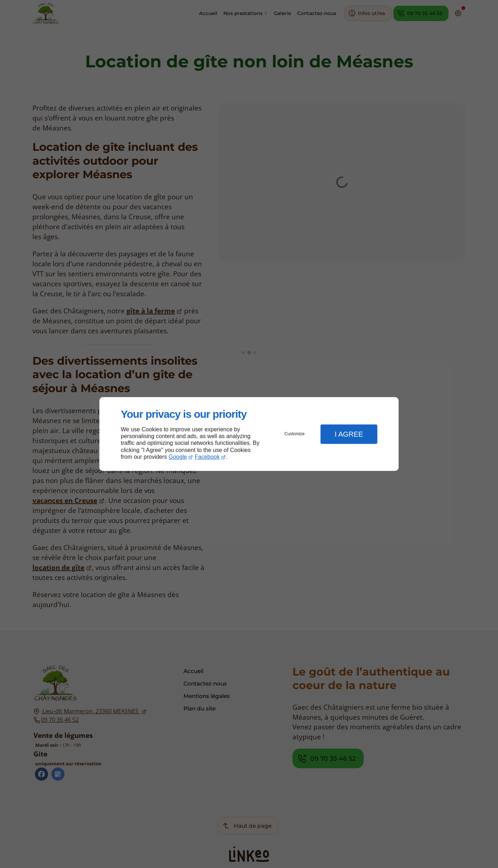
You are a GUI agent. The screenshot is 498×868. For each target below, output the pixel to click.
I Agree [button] (349, 434)
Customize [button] (295, 434)
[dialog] (249, 434)
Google (178, 457)
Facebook (207, 457)
